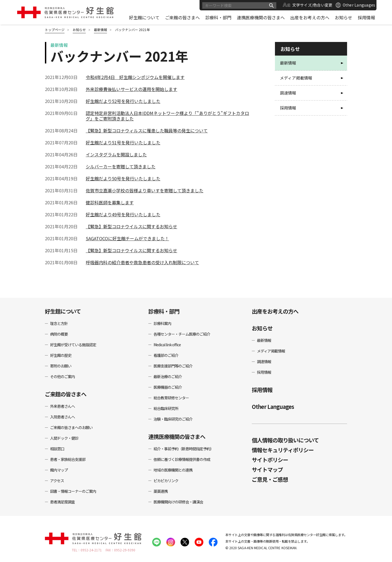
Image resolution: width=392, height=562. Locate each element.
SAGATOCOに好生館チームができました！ (127, 238)
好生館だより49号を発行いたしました (123, 214)
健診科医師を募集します (110, 202)
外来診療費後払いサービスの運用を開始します (131, 89)
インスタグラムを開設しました (116, 154)
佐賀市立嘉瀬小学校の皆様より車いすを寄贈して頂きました (145, 190)
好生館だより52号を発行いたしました (123, 101)
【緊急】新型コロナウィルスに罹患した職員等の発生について (147, 130)
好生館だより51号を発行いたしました (123, 142)
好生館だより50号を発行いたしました (123, 178)
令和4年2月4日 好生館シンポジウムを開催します (135, 77)
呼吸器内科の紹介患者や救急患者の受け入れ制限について (142, 262)
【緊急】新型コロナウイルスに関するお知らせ (131, 226)
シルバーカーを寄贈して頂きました (121, 166)
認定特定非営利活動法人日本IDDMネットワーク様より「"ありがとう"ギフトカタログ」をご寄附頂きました (167, 116)
